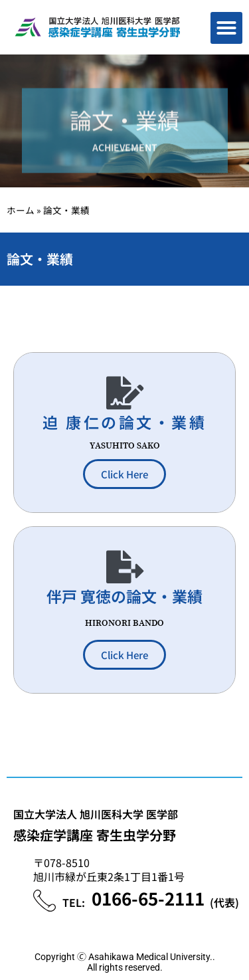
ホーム (21, 210)
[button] (226, 28)
